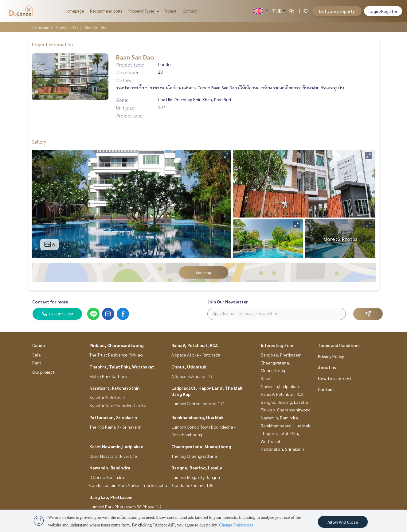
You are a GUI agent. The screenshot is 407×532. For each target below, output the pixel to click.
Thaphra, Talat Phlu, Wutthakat (122, 367)
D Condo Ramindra (107, 477)
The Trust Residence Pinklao (116, 355)
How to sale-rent (335, 378)
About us (327, 367)
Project (170, 11)
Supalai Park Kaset (107, 397)
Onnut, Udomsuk (189, 367)
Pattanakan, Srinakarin (113, 417)
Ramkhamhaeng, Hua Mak (198, 417)
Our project (43, 372)
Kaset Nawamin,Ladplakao (116, 446)
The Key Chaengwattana (194, 456)
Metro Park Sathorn (108, 376)
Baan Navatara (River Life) (114, 456)
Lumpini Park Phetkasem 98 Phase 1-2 (126, 507)
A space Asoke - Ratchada (196, 355)
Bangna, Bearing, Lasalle (197, 468)
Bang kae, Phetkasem (111, 497)
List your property (337, 11)
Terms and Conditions (339, 345)
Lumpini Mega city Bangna (196, 477)
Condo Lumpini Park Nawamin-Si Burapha (128, 485)
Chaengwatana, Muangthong (201, 446)
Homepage (74, 11)
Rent (37, 363)
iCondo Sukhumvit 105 (192, 485)
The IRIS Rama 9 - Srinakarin (115, 427)
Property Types (143, 11)
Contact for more (50, 302)
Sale (37, 355)
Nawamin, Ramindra (110, 468)
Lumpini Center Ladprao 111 (198, 403)
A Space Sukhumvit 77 (192, 376)
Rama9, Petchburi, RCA (195, 345)
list (75, 27)
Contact (190, 11)
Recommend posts (106, 11)
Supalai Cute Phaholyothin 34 (118, 405)
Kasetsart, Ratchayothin (115, 388)
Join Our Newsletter (228, 302)
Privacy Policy (331, 356)
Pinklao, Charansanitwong (116, 345)
